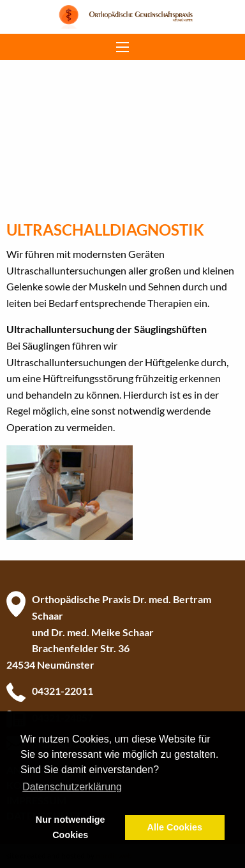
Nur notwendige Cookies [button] (71, 827)
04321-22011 (63, 691)
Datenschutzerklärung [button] (72, 787)
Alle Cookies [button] (175, 827)
